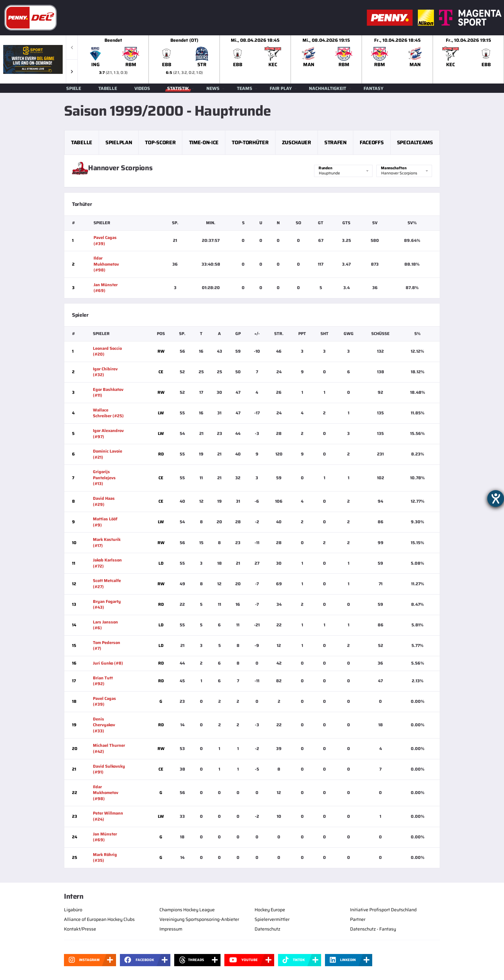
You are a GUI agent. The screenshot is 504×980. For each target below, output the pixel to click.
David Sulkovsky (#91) (109, 769)
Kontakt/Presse (80, 929)
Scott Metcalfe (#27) (107, 584)
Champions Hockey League (187, 910)
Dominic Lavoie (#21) (108, 454)
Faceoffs (372, 142)
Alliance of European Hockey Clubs (99, 919)
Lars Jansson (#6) (105, 625)
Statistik (178, 88)
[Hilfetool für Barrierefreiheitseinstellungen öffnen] (496, 499)
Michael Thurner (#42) (109, 748)
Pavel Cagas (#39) (105, 241)
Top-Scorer (160, 142)
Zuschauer (297, 142)
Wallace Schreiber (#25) (108, 413)
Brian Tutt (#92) (103, 681)
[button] (72, 71)
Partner (358, 919)
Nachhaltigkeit (328, 88)
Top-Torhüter (250, 142)
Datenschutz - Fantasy (373, 929)
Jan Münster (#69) (106, 288)
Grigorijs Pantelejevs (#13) (104, 478)
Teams (245, 88)
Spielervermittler (272, 919)
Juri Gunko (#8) (108, 663)
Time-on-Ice (204, 142)
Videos (142, 88)
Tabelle (108, 88)
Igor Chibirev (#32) (105, 372)
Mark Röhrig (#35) (105, 858)
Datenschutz (267, 929)
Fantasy (373, 88)
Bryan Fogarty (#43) (107, 605)
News (213, 88)
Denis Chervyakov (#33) (104, 725)
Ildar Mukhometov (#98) (106, 264)
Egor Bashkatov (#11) (108, 393)
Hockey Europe (270, 910)
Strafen (335, 142)
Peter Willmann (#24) (108, 816)
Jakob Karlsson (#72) (107, 563)
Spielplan (119, 142)
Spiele (74, 88)
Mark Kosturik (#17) (107, 543)
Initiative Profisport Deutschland (383, 910)
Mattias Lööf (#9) (105, 522)
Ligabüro (73, 910)
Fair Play (281, 88)
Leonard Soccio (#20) (107, 351)
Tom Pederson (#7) (107, 646)
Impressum (171, 929)
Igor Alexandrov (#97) (108, 434)
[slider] (291, 59)
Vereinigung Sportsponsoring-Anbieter (199, 919)
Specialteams (415, 142)
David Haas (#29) (104, 501)
